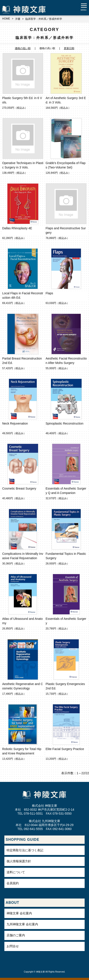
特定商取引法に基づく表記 (25, 850)
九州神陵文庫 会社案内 (22, 924)
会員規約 (13, 883)
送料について (16, 872)
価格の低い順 (23, 48)
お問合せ (13, 946)
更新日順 (69, 48)
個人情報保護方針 (19, 861)
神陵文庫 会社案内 (19, 913)
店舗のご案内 (16, 935)
